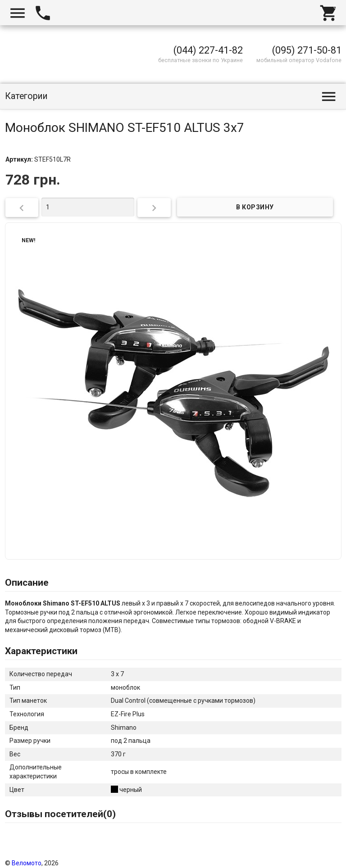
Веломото (27, 863)
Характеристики (41, 651)
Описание (27, 583)
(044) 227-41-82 (208, 50)
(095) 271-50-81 (307, 50)
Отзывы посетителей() (60, 814)
